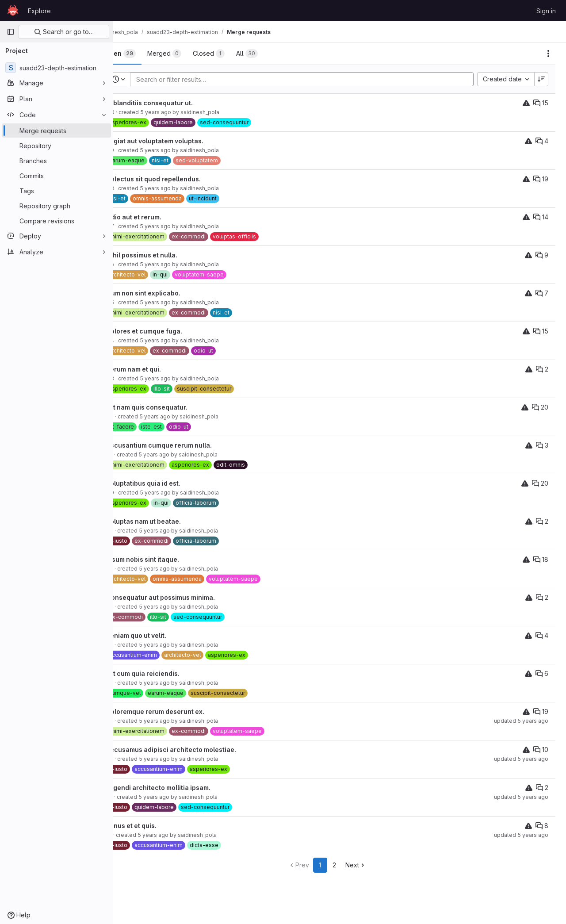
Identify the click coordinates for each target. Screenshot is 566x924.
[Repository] (56, 146)
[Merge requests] (56, 130)
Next (368, 865)
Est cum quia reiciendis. (168, 673)
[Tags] (56, 191)
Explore (39, 11)
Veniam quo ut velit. (161, 635)
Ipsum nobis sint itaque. (167, 559)
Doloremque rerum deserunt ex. (180, 711)
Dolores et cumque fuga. (169, 331)
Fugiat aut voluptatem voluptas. (180, 141)
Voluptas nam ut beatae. (168, 521)
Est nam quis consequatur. (172, 407)
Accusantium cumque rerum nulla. (184, 445)
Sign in (546, 11)
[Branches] (56, 161)
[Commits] (56, 176)
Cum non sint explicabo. (168, 293)
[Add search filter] (317, 79)
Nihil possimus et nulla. (166, 255)
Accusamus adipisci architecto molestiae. (196, 750)
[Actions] (548, 54)
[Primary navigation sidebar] (11, 32)
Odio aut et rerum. (159, 217)
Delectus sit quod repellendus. (178, 179)
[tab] (145, 54)
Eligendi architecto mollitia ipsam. (183, 788)
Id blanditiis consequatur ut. (174, 103)
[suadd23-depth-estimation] (56, 68)
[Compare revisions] (56, 221)
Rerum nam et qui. (158, 369)
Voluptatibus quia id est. (168, 483)
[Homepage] (13, 11)
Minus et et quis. (156, 826)
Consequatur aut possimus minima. (185, 597)
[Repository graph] (56, 206)
